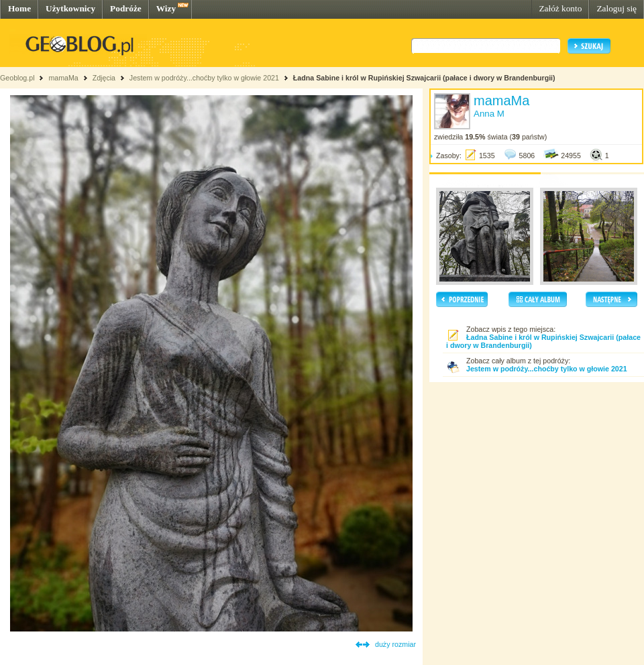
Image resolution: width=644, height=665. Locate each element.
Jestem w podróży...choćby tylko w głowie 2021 (204, 78)
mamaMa (63, 78)
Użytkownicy (70, 8)
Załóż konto (560, 8)
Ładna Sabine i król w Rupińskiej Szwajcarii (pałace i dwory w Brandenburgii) (424, 78)
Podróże (126, 8)
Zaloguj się (616, 8)
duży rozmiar (395, 644)
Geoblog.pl (17, 78)
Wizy (166, 8)
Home (19, 8)
